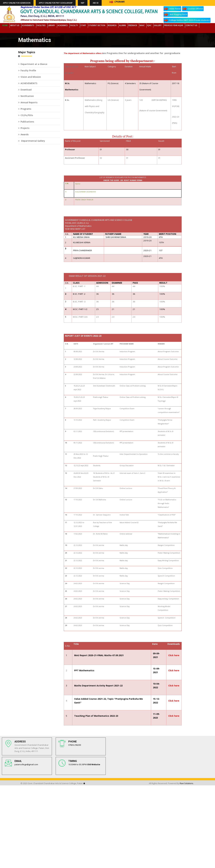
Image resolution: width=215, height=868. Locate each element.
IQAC (149, 25)
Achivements (28, 25)
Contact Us (191, 25)
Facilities (41, 25)
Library (52, 25)
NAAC (142, 25)
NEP (83, 3)
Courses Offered (193, 9)
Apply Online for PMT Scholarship (56, 3)
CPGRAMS (117, 2)
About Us (15, 25)
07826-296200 (75, 745)
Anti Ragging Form (176, 15)
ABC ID (96, 3)
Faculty (74, 25)
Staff (83, 25)
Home (5, 25)
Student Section (97, 25)
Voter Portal (172, 9)
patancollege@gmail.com (26, 764)
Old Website (94, 764)
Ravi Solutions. (187, 783)
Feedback (133, 25)
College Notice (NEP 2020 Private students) (187, 20)
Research (112, 25)
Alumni (122, 25)
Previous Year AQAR (174, 25)
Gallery (158, 25)
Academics (63, 25)
